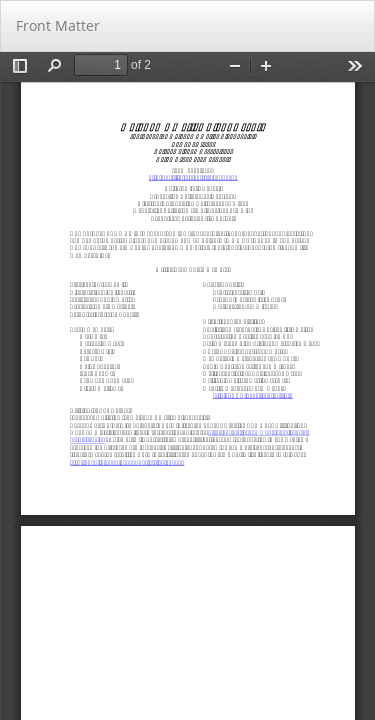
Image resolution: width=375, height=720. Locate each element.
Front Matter (58, 25)
